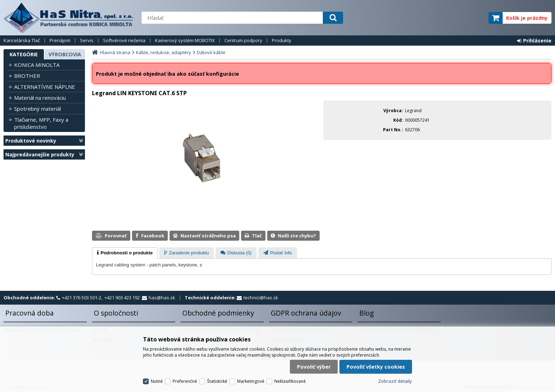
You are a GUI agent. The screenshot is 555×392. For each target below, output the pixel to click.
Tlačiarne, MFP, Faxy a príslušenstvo (41, 123)
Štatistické (217, 381)
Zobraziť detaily (395, 381)
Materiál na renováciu (40, 98)
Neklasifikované (290, 381)
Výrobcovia (65, 54)
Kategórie (24, 54)
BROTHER (27, 76)
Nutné (157, 381)
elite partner (474, 18)
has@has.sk (162, 298)
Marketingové (251, 381)
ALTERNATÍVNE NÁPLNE (45, 87)
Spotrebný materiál (38, 109)
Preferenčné (185, 381)
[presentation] (125, 253)
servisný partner (448, 18)
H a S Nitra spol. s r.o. (69, 18)
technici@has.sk (261, 298)
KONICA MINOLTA (37, 65)
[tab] (125, 253)
